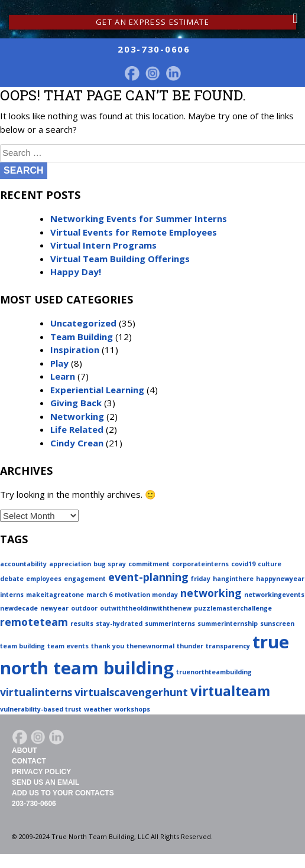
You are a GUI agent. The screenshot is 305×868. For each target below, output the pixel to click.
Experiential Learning (97, 390)
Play (59, 363)
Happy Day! (76, 272)
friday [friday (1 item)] (201, 579)
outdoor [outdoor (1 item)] (84, 608)
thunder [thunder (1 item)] (190, 646)
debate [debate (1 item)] (12, 579)
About (25, 750)
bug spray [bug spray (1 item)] (110, 564)
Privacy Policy (41, 772)
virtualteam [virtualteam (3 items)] (230, 691)
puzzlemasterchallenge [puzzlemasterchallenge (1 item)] (233, 608)
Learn (63, 376)
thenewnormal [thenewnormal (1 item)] (150, 646)
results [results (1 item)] (82, 624)
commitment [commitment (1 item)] (149, 564)
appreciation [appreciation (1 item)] (70, 564)
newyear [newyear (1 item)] (54, 608)
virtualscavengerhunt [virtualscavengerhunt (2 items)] (131, 692)
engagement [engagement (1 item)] (85, 579)
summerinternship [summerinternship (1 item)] (228, 624)
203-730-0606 (34, 804)
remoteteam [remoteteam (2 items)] (34, 622)
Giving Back (76, 403)
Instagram (152, 73)
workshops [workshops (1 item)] (132, 709)
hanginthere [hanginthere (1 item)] (233, 579)
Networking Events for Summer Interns (139, 218)
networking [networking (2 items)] (211, 593)
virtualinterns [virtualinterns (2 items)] (36, 692)
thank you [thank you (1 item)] (108, 646)
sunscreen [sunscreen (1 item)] (277, 624)
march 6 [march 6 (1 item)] (99, 595)
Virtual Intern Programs (103, 245)
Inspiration (75, 350)
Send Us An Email (46, 782)
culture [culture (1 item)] (270, 564)
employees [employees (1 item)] (44, 579)
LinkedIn (173, 73)
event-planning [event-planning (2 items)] (148, 577)
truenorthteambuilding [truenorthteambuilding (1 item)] (214, 672)
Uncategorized (83, 323)
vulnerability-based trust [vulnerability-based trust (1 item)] (41, 709)
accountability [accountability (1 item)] (23, 564)
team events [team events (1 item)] (68, 646)
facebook (132, 73)
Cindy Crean (77, 443)
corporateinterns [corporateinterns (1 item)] (200, 564)
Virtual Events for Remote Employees (134, 232)
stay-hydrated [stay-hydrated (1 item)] (119, 624)
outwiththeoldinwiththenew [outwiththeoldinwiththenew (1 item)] (146, 608)
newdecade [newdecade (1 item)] (19, 608)
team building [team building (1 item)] (22, 646)
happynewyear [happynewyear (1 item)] (280, 579)
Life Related (77, 429)
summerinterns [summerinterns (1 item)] (170, 624)
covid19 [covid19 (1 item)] (243, 564)
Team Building (82, 337)
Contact (29, 761)
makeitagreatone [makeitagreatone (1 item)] (55, 595)
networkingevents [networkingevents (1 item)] (274, 595)
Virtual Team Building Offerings (120, 259)
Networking (77, 416)
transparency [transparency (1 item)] (228, 646)
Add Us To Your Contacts (63, 793)
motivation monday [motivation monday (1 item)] (146, 595)
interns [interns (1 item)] (12, 595)
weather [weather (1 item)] (98, 709)
